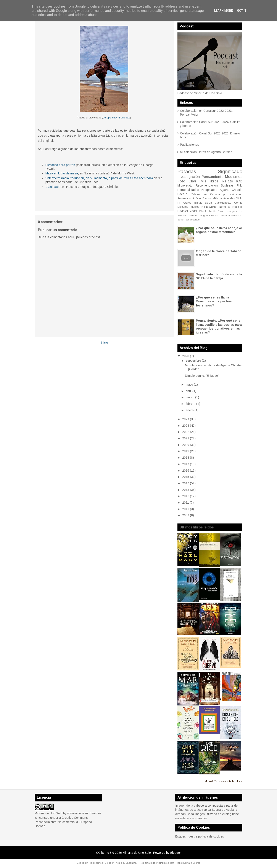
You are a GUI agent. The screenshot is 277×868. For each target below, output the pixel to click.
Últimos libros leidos (197, 527)
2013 (186, 490)
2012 (186, 496)
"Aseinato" (53, 187)
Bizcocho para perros (60, 165)
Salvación (237, 215)
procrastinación (233, 194)
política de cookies (211, 836)
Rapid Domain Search (188, 863)
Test (187, 220)
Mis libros (210, 181)
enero (190, 410)
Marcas (193, 215)
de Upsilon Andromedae (116, 118)
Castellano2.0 (223, 203)
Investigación (189, 177)
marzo (190, 397)
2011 (186, 503)
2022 (186, 432)
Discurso (183, 207)
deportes (195, 220)
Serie (180, 220)
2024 (186, 419)
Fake (221, 211)
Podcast (183, 211)
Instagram (232, 211)
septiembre (193, 361)
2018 (186, 458)
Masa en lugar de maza (62, 173)
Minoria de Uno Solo (48, 813)
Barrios (207, 198)
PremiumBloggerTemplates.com (156, 863)
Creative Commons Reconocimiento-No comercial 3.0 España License (63, 822)
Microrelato (185, 185)
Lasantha (131, 863)
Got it (242, 11)
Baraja (198, 203)
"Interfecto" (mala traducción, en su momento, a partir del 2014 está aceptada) (99, 178)
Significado (230, 172)
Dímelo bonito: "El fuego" (202, 376)
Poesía (182, 194)
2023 (186, 426)
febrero (191, 404)
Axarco (187, 203)
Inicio (104, 343)
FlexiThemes (96, 863)
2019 (186, 451)
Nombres (225, 207)
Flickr (239, 198)
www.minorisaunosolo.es (84, 813)
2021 (186, 438)
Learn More (223, 11)
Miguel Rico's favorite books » (224, 781)
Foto (181, 181)
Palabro (216, 215)
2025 (186, 356)
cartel (194, 211)
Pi (179, 203)
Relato (227, 181)
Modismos (234, 177)
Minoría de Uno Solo (137, 853)
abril (189, 391)
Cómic (238, 203)
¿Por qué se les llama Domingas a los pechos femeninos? (214, 301)
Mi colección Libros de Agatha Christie (206, 152)
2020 (186, 445)
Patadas (187, 172)
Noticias (237, 207)
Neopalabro (209, 190)
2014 (186, 483)
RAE (239, 181)
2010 (186, 509)
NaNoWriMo (209, 207)
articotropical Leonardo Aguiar (214, 810)
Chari (193, 181)
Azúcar (197, 198)
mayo (189, 385)
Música (195, 207)
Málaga (217, 198)
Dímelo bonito (208, 211)
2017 (186, 464)
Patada (226, 215)
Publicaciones (190, 145)
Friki (240, 185)
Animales (229, 198)
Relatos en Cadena (205, 194)
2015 (186, 477)
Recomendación (207, 185)
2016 (186, 471)
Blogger (176, 853)
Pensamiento (213, 177)
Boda (208, 203)
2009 (186, 515)
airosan (180, 814)
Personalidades (188, 190)
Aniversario (184, 198)
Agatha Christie (231, 190)
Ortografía (204, 215)
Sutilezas (227, 185)
